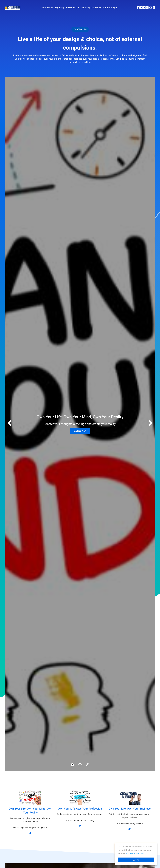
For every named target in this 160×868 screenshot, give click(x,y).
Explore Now (80, 431)
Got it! (136, 860)
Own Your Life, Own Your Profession (80, 809)
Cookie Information (136, 853)
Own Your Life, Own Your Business (130, 809)
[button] (151, 424)
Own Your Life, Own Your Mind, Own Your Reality (30, 811)
